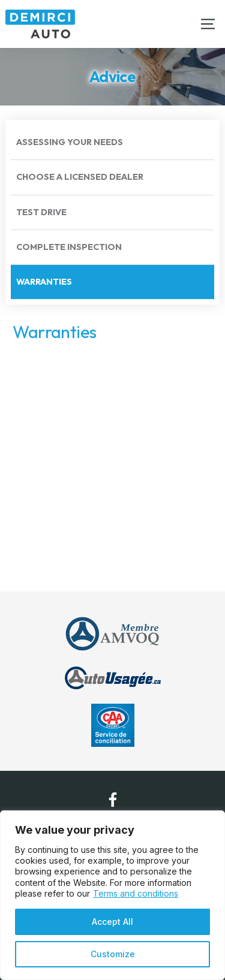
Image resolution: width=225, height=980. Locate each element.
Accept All (112, 922)
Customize (113, 954)
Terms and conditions (136, 893)
